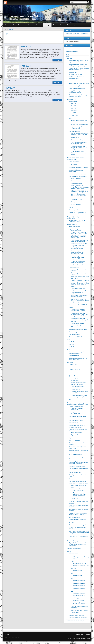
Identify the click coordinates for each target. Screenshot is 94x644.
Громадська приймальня (72, 52)
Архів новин (74, 111)
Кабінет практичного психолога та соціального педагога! (76, 158)
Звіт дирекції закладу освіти (76, 420)
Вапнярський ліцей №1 (24, 16)
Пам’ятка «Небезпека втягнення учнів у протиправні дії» (79, 143)
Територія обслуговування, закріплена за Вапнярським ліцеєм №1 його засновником (79, 544)
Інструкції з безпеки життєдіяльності (76, 380)
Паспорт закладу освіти (75, 472)
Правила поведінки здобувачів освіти (79, 481)
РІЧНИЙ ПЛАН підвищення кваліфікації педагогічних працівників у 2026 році (78, 263)
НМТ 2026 (10, 88)
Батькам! (70, 59)
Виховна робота (71, 99)
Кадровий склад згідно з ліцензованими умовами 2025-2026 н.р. (78, 429)
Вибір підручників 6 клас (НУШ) (81, 566)
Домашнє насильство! (77, 183)
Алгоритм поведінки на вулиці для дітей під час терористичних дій (78, 65)
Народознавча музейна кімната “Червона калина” (79, 128)
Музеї (71, 119)
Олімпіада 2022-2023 (75, 365)
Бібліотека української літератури (80, 610)
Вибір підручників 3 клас (79, 586)
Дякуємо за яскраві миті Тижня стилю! (79, 81)
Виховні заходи (73, 101)
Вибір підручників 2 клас (79, 583)
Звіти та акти (72, 400)
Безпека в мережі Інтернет (78, 140)
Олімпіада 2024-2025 (75, 370)
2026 (72, 591)
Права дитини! (75, 202)
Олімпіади (70, 363)
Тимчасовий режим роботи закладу (75, 621)
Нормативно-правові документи (77, 466)
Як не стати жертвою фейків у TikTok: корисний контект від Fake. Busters (80, 153)
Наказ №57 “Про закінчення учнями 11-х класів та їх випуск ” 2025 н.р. (79, 320)
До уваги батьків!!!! (74, 79)
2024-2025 (74, 106)
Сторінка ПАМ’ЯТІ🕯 (76, 613)
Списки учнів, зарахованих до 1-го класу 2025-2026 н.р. (78, 359)
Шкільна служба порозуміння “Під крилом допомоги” (78, 213)
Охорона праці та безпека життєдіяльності (78, 375)
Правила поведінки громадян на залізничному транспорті (79, 396)
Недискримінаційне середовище (77, 174)
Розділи (11, 29)
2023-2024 (74, 103)
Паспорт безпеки (75, 389)
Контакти (68, 54)
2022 (72, 555)
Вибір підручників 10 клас (79, 563)
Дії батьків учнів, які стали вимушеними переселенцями (77, 75)
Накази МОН (74, 499)
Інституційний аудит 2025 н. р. (77, 425)
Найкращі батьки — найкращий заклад (79, 84)
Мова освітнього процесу (76, 455)
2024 (72, 574)
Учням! (69, 551)
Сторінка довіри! (73, 210)
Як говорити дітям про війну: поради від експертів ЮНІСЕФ (78, 96)
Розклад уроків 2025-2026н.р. (77, 337)
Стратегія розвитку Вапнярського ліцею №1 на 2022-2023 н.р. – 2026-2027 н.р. (78, 521)
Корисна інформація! (75, 438)
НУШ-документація (74, 356)
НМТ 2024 (26, 47)
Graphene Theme (86, 638)
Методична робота (72, 225)
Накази (71, 307)
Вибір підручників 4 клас (79, 593)
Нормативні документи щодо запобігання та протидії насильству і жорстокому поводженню (78, 462)
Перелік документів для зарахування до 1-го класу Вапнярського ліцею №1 (80, 494)
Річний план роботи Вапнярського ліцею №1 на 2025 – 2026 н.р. (78, 514)
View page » (57, 60)
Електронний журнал (75, 227)
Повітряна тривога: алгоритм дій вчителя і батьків (79, 392)
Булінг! (73, 181)
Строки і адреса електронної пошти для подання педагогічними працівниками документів (80, 301)
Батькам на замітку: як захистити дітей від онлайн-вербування (79, 69)
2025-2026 (74, 108)
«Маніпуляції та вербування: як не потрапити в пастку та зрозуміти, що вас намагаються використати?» (80, 135)
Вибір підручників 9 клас (79, 598)
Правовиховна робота (75, 131)
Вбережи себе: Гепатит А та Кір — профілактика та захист (78, 221)
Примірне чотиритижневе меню (77, 89)
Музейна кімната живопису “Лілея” (80, 124)
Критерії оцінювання (74, 440)
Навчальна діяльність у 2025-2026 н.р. (79, 305)
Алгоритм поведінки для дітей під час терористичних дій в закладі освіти (79, 61)
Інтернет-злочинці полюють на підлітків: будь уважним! (79, 383)
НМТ (69, 340)
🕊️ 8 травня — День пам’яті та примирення (77, 34)
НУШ (69, 350)
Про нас (71, 207)
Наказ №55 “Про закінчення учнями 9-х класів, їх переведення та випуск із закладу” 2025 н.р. (80, 315)
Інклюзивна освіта (74, 423)
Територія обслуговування (74, 541)
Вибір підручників (77, 571)
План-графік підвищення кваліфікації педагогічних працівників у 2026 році (77, 257)
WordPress (78, 638)
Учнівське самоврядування (74, 549)
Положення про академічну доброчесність (78, 409)
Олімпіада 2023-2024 (75, 367)
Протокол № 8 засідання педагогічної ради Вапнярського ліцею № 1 (79, 602)
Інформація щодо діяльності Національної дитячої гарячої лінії (78, 616)
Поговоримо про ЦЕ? (76, 199)
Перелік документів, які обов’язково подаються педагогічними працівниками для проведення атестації (79, 295)
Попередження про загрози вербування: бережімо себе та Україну (79, 148)
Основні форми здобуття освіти (77, 86)
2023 (72, 561)
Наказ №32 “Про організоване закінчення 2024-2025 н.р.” (79, 310)
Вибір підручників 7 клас (79, 596)
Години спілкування (74, 161)
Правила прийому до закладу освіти (78, 484)
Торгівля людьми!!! (76, 204)
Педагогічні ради (73, 332)
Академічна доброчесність (76, 406)
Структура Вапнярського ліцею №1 (78, 525)
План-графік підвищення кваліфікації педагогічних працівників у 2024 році (77, 247)
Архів (67, 41)
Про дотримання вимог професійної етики (77, 413)
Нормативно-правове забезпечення (78, 329)
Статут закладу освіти (75, 517)
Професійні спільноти (75, 334)
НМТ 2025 (26, 66)
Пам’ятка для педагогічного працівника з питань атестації (79, 289)
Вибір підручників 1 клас (79, 581)
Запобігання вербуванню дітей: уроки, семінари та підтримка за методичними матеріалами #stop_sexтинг (79, 170)
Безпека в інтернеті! (76, 179)
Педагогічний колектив (77, 435)
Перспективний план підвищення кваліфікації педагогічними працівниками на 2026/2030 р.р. (79, 242)
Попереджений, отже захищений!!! (78, 177)
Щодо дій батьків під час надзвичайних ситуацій (75, 92)
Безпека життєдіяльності (76, 377)
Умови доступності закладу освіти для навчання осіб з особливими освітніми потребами (79, 533)
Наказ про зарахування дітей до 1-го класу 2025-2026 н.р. (79, 353)
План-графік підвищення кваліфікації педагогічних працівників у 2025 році (77, 252)
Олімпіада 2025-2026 (75, 372)
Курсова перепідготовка (75, 229)
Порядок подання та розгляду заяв (78, 479)
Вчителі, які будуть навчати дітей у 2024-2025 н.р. (80, 490)
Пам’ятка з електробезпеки (78, 387)
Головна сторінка (70, 49)
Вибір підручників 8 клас (79, 588)
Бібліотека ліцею (73, 553)
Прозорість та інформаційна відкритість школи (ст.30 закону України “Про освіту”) (78, 404)
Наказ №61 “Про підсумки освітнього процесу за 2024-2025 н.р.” (79, 325)
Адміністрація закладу (77, 432)
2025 (72, 579)
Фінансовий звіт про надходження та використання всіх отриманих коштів (79, 537)
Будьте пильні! (73, 72)
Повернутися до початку (83, 635)
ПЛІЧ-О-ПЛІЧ (74, 116)
